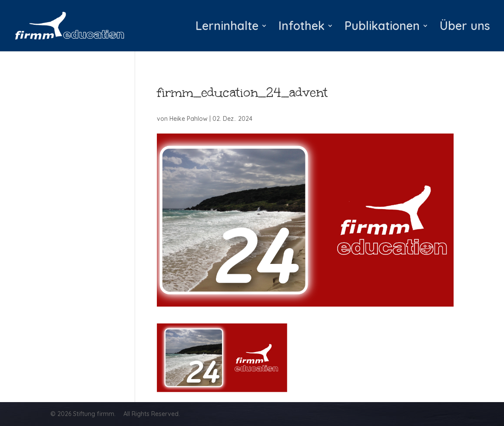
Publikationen (382, 28)
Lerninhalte (227, 28)
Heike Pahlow (189, 119)
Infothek (302, 28)
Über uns (465, 28)
